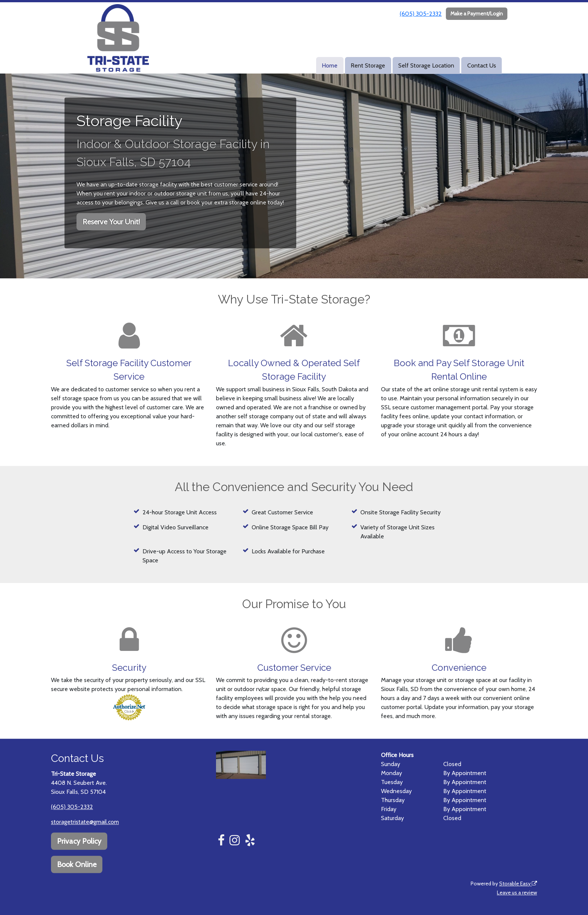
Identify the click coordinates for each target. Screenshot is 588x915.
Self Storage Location (426, 65)
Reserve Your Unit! (111, 222)
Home (330, 65)
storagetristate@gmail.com (85, 822)
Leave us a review (517, 892)
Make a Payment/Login (477, 14)
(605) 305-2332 (421, 14)
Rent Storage (368, 65)
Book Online (77, 864)
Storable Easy (518, 883)
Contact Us (482, 65)
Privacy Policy (79, 841)
